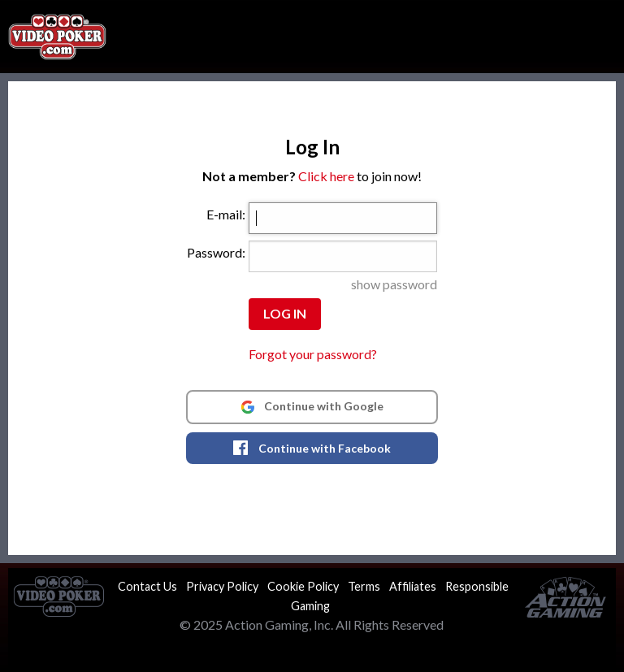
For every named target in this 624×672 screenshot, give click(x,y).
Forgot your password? (313, 354)
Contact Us (147, 586)
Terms (364, 586)
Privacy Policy (222, 586)
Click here (326, 176)
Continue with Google (312, 406)
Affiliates (413, 586)
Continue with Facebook (312, 448)
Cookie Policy (303, 586)
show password (394, 284)
